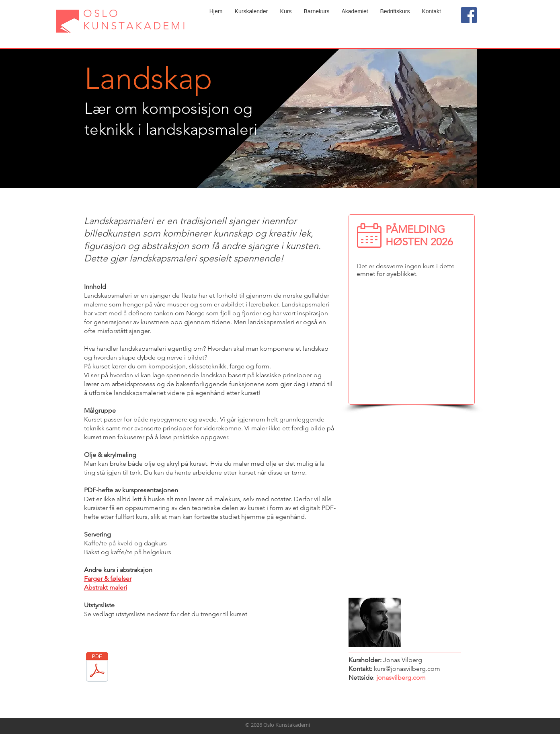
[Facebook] (469, 15)
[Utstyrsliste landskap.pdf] (97, 668)
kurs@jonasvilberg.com (407, 669)
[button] (286, 11)
